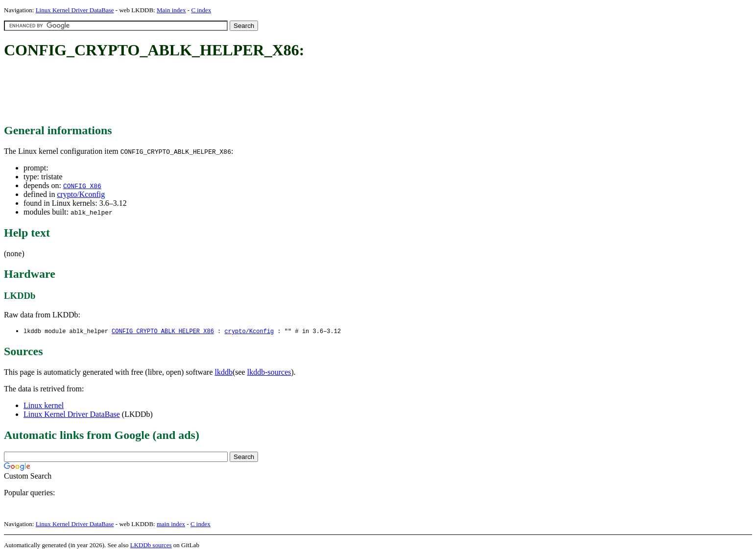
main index (171, 524)
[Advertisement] (182, 92)
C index (201, 10)
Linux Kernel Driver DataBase (75, 10)
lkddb (224, 373)
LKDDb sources (151, 545)
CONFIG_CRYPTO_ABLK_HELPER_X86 (163, 331)
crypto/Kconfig (81, 194)
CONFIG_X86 (82, 186)
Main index (171, 10)
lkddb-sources (269, 373)
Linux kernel (44, 406)
